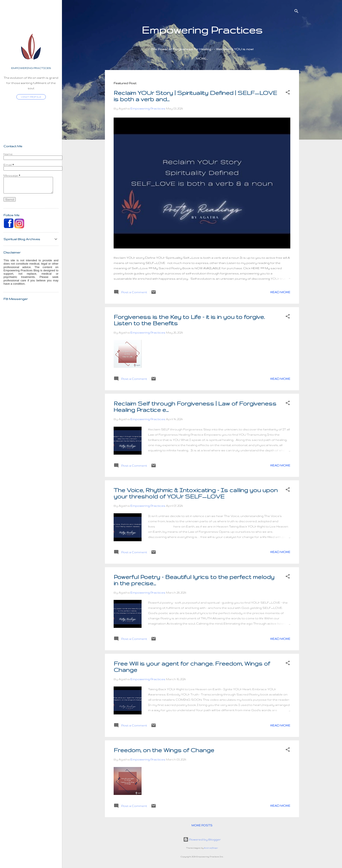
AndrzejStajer (211, 848)
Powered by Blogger (202, 839)
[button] (288, 93)
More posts (202, 825)
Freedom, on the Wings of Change (164, 750)
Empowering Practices (31, 68)
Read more (280, 292)
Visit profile (31, 97)
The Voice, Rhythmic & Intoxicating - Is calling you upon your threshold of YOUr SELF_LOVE (196, 493)
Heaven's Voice (225, 58)
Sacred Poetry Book (184, 58)
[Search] (296, 12)
